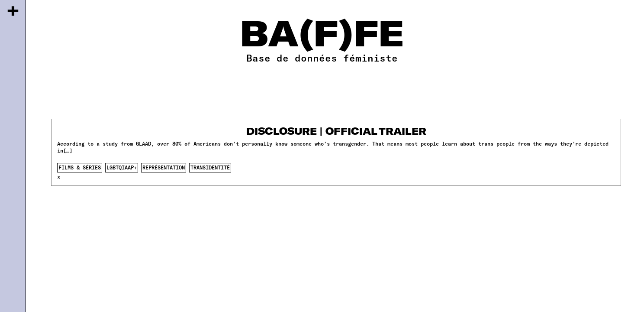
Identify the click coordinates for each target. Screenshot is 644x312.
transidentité (210, 167)
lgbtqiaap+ (122, 167)
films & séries (80, 167)
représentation (164, 167)
